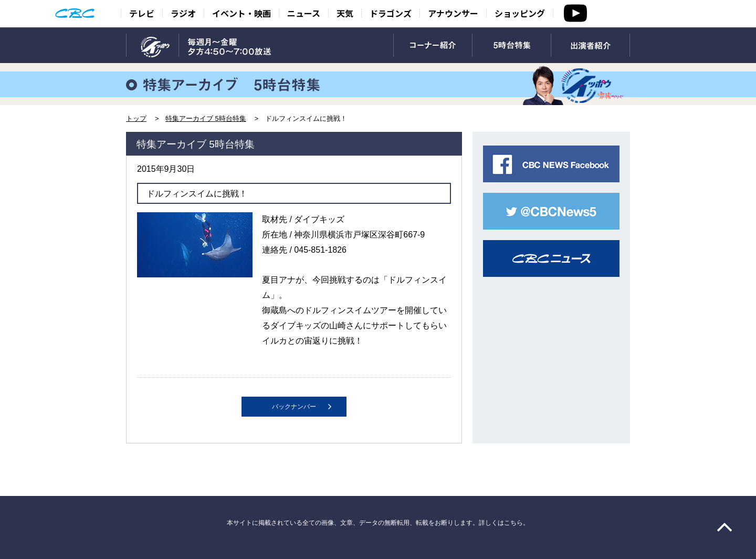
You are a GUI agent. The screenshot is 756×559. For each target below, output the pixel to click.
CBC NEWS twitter (551, 211)
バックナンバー (294, 407)
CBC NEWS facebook (551, 164)
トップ (136, 118)
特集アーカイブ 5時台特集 (206, 118)
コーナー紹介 (433, 46)
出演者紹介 (590, 46)
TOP (153, 46)
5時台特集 (512, 46)
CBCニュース (551, 258)
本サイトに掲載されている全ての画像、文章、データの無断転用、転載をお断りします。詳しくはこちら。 (378, 523)
